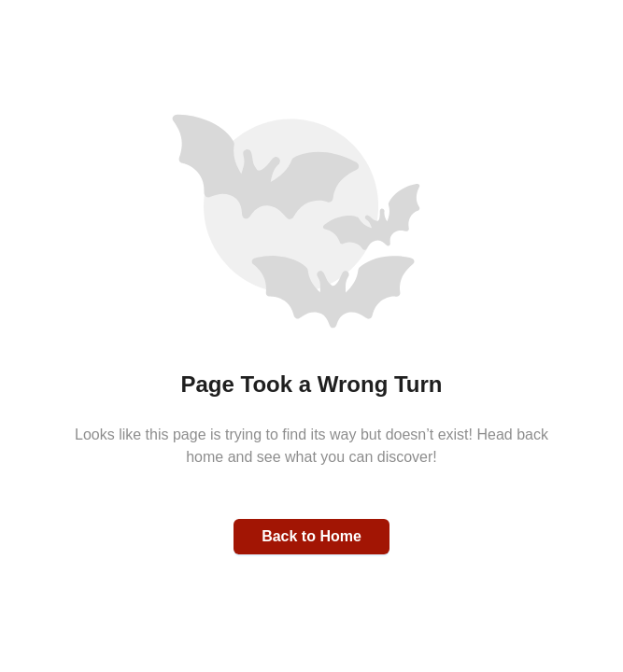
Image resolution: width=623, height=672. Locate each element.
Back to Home (311, 536)
